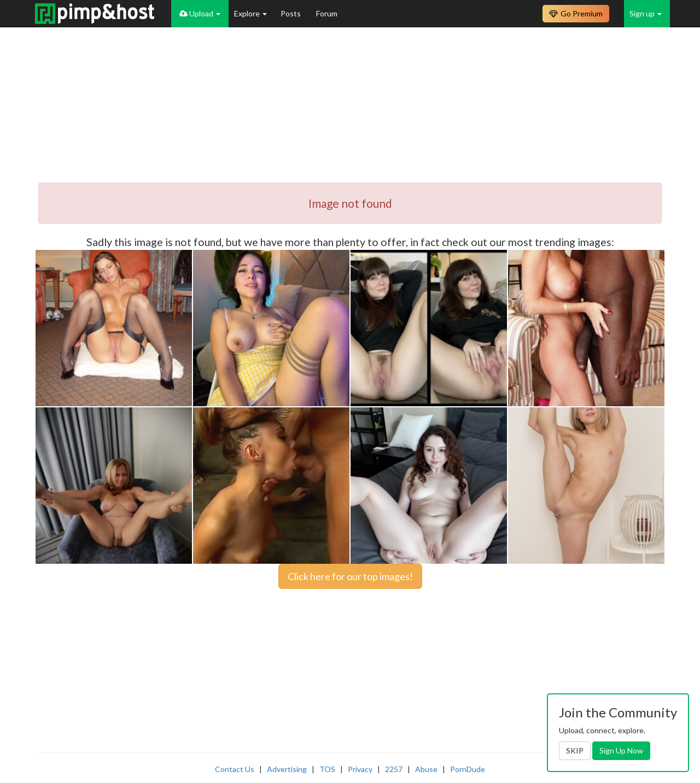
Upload (200, 13)
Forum (327, 13)
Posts (291, 13)
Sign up (646, 13)
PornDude (468, 769)
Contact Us (235, 769)
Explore (250, 13)
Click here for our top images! (350, 576)
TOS (327, 769)
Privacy (360, 769)
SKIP (575, 750)
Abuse (426, 769)
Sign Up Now (621, 750)
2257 (394, 769)
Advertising (287, 769)
